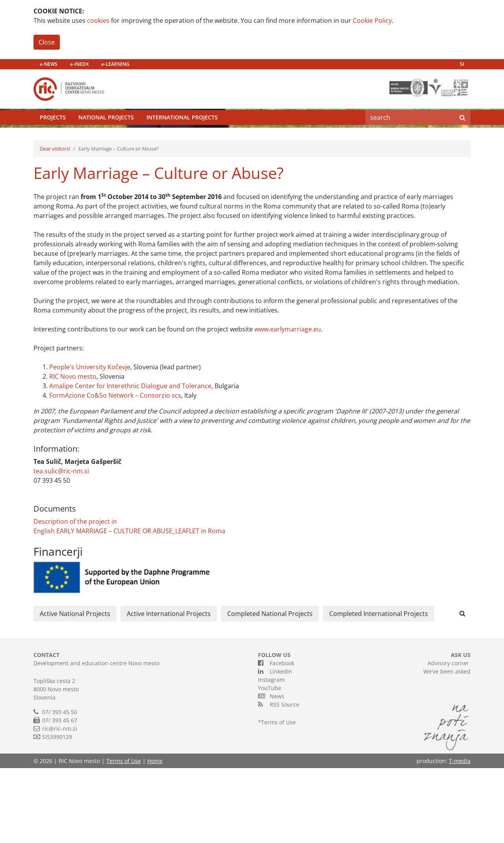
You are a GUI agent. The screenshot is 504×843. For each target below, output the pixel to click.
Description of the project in (75, 596)
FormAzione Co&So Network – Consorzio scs (115, 470)
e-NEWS (49, 64)
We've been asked (447, 746)
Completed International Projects (379, 689)
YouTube (270, 763)
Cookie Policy (372, 20)
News (271, 771)
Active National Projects (75, 689)
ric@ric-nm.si (60, 803)
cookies (98, 20)
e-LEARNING (115, 64)
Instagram (271, 755)
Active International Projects (169, 689)
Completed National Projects (270, 689)
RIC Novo (63, 451)
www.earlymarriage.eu (288, 404)
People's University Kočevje (90, 442)
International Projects (182, 136)
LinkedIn (275, 746)
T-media (460, 836)
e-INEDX (79, 64)
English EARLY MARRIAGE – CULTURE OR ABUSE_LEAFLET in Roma (129, 606)
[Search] (410, 136)
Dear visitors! (55, 223)
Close (47, 42)
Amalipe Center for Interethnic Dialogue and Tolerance (130, 461)
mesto (86, 451)
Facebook (276, 738)
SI (462, 64)
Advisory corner (448, 738)
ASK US (461, 730)
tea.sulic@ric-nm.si (61, 546)
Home (155, 836)
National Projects (106, 136)
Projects (53, 136)
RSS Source (279, 779)
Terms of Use (278, 797)
